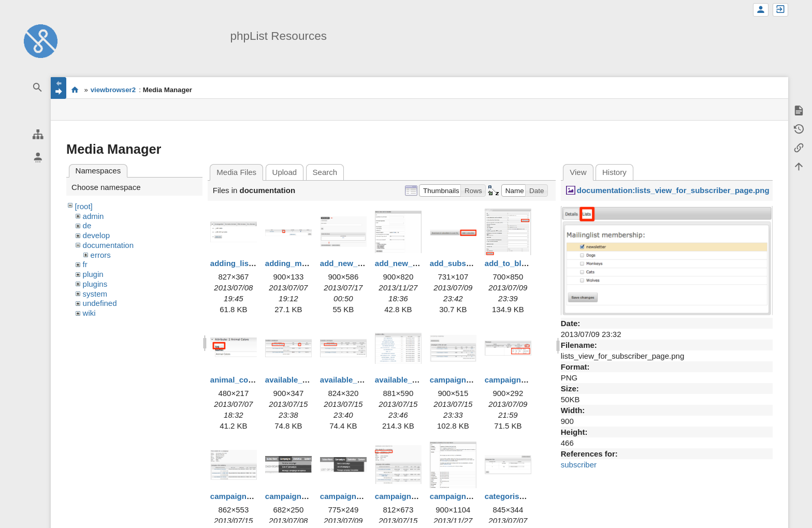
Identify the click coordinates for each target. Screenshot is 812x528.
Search (325, 172)
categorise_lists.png (522, 496)
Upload (285, 172)
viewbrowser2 (113, 90)
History (614, 172)
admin (93, 216)
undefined (100, 303)
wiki (89, 313)
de (87, 225)
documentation (108, 245)
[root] (84, 206)
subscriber (579, 465)
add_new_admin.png (358, 263)
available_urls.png (409, 380)
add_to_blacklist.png (523, 263)
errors (101, 255)
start (75, 90)
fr (85, 264)
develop (97, 235)
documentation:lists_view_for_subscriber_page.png (673, 190)
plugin (93, 274)
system (95, 294)
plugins (95, 284)
